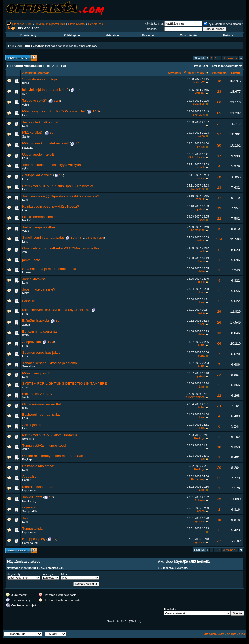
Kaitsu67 (199, 82)
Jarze (26, 449)
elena (26, 387)
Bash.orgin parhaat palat (41, 414)
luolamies (198, 104)
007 (25, 94)
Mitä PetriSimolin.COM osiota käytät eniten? (56, 310)
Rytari (201, 147)
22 (219, 218)
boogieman (197, 521)
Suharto (200, 500)
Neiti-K (26, 220)
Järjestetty (14, 574)
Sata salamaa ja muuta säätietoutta (49, 269)
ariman (200, 178)
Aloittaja (44, 73)
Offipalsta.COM (22, 24)
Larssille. (29, 301)
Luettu (236, 73)
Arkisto (231, 634)
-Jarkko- (199, 93)
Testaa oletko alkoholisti (40, 122)
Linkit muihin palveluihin (50, 24)
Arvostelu (174, 73)
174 (219, 239)
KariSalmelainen (194, 157)
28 (219, 91)
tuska (26, 83)
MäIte (201, 271)
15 (219, 520)
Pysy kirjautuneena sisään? (223, 24)
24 (219, 406)
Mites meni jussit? (36, 373)
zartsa (26, 325)
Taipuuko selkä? (35, 100)
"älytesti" (29, 508)
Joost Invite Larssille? (39, 289)
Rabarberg (198, 479)
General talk (96, 24)
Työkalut (199, 66)
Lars (25, 115)
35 (219, 499)
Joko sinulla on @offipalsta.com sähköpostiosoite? (61, 196)
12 (219, 395)
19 (219, 208)
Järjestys (47, 574)
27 (219, 134)
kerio (25, 210)
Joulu (26, 518)
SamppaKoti (30, 543)
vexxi (201, 220)
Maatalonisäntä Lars (38, 487)
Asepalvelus (32, 342)
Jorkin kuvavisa (34, 279)
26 (219, 177)
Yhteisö (112, 35)
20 (219, 468)
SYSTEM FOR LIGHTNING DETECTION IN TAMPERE (65, 384)
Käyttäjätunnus (154, 23)
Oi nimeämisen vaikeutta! (42, 404)
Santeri (27, 136)
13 (219, 187)
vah (25, 252)
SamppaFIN (30, 511)
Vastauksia (219, 73)
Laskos (200, 240)
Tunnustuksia (32, 529)
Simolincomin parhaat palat (43, 238)
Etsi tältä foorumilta (225, 66)
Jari (202, 459)
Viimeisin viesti (194, 73)
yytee (26, 104)
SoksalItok (29, 366)
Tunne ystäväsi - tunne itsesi (44, 445)
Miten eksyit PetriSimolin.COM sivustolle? (54, 111)
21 (219, 124)
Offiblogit (72, 35)
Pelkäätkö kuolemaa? (39, 466)
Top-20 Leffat (32, 497)
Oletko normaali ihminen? (42, 217)
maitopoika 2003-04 (37, 394)
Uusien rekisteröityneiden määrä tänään (53, 456)
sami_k (200, 199)
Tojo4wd (199, 209)
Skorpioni (199, 115)
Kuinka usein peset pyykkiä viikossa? (50, 207)
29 (219, 312)
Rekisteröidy (28, 35)
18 (219, 81)
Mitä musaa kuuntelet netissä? (45, 143)
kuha (201, 313)
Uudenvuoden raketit (38, 154)
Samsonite (198, 189)
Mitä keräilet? (32, 132)
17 (219, 156)
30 (219, 145)
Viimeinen (230, 58)
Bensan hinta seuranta (39, 331)
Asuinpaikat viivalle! (37, 175)
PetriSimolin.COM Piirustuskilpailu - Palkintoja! (58, 186)
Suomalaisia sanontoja (40, 79)
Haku (228, 35)
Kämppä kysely (34, 539)
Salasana (151, 29)
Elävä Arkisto (76, 24)
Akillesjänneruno (35, 425)
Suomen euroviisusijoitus (41, 353)
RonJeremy (29, 501)
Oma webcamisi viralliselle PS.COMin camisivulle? (61, 248)
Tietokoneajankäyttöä (38, 227)
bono (201, 282)
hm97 (26, 335)
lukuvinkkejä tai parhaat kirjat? (45, 90)
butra (201, 345)
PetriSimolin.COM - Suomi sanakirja (50, 435)
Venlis (26, 397)
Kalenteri (148, 35)
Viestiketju (29, 73)
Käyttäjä (27, 148)
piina (25, 408)
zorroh (201, 167)
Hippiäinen (29, 490)
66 (219, 102)
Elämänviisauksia (36, 321)
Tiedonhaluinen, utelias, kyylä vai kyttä (52, 165)
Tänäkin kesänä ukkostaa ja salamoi (50, 363)
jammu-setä (31, 260)
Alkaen (65, 574)
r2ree (201, 324)
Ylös (242, 634)
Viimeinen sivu (95, 238)
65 (219, 113)
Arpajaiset (30, 476)
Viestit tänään (189, 35)
